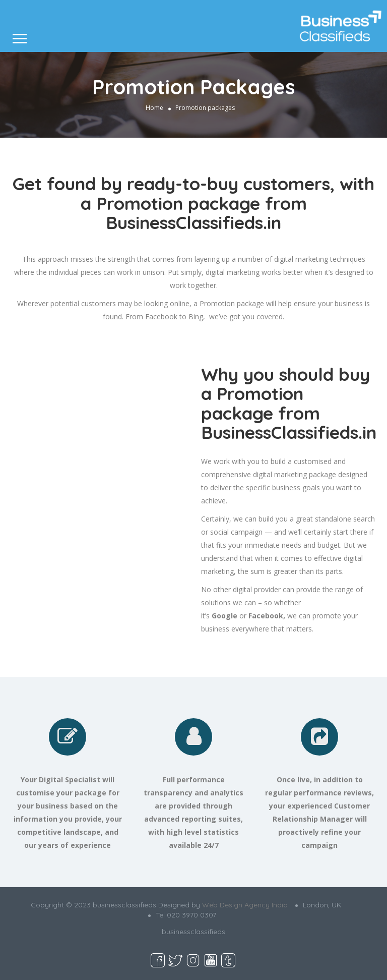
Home (154, 108)
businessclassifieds (193, 932)
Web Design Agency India (245, 905)
